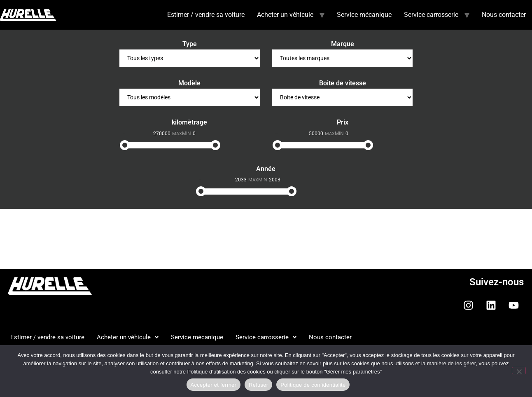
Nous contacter (504, 15)
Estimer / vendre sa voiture (206, 15)
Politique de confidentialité (313, 385)
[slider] (125, 145)
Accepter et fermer (213, 385)
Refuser (258, 385)
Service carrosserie (431, 15)
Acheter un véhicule (285, 15)
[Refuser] (519, 371)
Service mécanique (364, 15)
